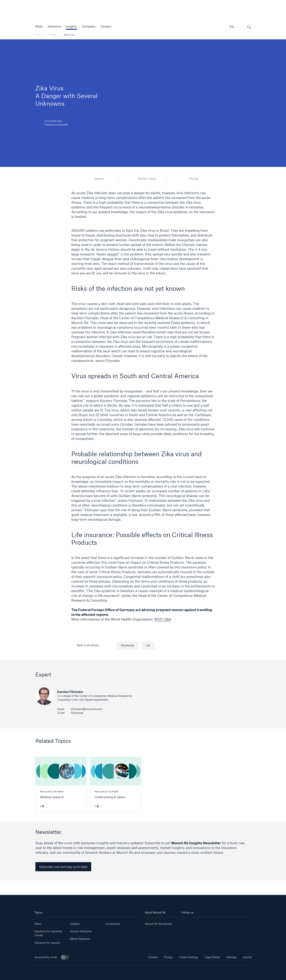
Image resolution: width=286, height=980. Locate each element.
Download (77, 713)
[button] (39, 26)
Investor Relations (81, 931)
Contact (153, 957)
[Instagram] (211, 923)
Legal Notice (212, 957)
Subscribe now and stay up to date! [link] (63, 867)
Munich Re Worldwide (158, 924)
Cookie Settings (189, 957)
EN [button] (232, 27)
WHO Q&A (163, 619)
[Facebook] (222, 923)
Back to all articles (88, 645)
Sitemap (231, 957)
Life (148, 645)
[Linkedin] (188, 923)
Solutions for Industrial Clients (48, 933)
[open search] (249, 27)
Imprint (247, 957)
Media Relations (80, 939)
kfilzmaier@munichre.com (87, 709)
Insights (75, 924)
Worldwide (127, 645)
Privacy (168, 957)
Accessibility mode (52, 957)
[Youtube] (199, 923)
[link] (71, 26)
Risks (38, 924)
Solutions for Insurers (47, 943)
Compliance (113, 924)
